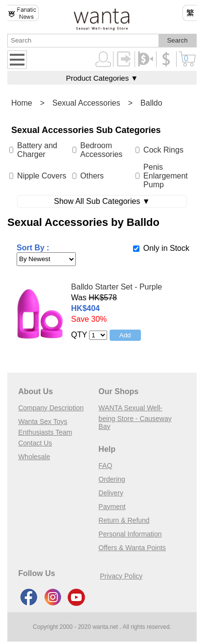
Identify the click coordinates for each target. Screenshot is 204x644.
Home (22, 103)
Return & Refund (124, 520)
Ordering (112, 479)
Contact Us (35, 443)
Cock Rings (163, 150)
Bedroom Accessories (101, 150)
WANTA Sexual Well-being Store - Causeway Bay (135, 417)
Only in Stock (166, 248)
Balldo (151, 103)
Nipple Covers (42, 176)
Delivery (111, 493)
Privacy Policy (121, 576)
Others (92, 176)
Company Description (51, 408)
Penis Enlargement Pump (166, 176)
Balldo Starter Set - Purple (116, 287)
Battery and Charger (37, 150)
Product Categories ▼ (102, 78)
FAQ (105, 466)
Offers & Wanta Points (132, 548)
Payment (112, 507)
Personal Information (130, 534)
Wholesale (34, 457)
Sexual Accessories (86, 103)
